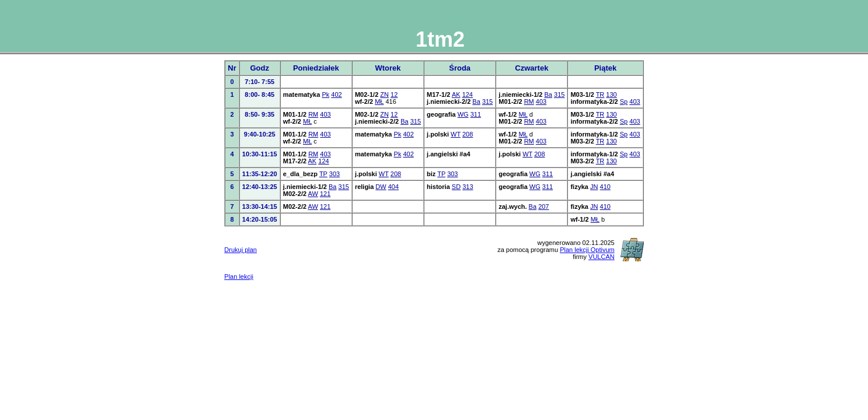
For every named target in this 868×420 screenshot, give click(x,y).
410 (605, 187)
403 (541, 101)
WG (463, 114)
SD (456, 187)
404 (393, 187)
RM (529, 101)
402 (336, 94)
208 (468, 134)
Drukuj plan (240, 250)
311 (476, 114)
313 (468, 187)
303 (334, 174)
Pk (325, 94)
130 (611, 94)
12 (394, 94)
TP (323, 174)
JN (594, 187)
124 (468, 94)
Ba (476, 101)
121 (325, 194)
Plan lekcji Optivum (587, 250)
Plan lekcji (239, 276)
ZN (384, 94)
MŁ (379, 101)
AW (313, 194)
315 (487, 101)
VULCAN (602, 257)
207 (543, 206)
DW (381, 187)
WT (456, 134)
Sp (624, 101)
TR (600, 94)
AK (456, 94)
